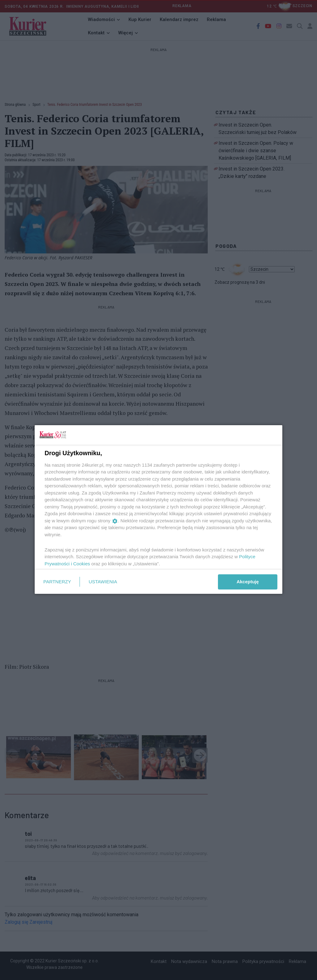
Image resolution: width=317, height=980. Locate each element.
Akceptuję (248, 582)
